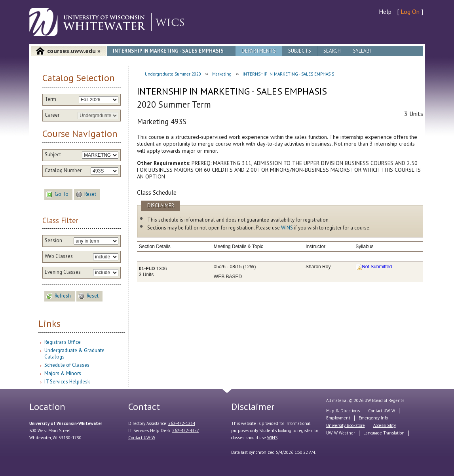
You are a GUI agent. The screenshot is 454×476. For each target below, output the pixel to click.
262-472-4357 (186, 430)
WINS (287, 228)
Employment (338, 418)
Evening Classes (63, 272)
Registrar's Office (63, 342)
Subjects (300, 51)
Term (50, 99)
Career (52, 115)
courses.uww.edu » (74, 51)
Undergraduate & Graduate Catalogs (74, 354)
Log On (410, 11)
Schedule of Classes (67, 365)
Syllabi (362, 51)
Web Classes (59, 256)
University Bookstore (346, 425)
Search (332, 51)
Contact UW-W (142, 438)
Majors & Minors (63, 373)
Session (53, 241)
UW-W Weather (341, 433)
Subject (53, 155)
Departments (259, 51)
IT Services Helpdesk (67, 382)
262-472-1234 (182, 423)
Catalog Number (63, 171)
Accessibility (385, 425)
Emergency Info (373, 418)
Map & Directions (343, 411)
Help (385, 11)
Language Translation (384, 433)
